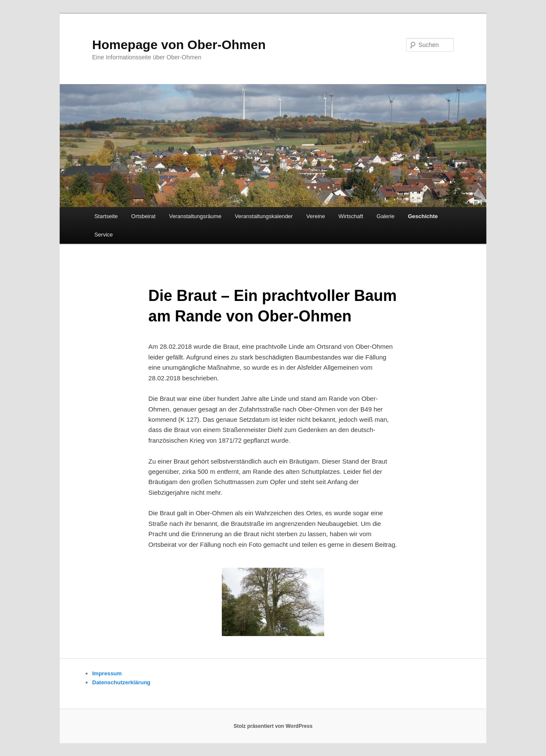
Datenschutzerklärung (121, 682)
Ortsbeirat (144, 216)
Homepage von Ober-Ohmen (179, 45)
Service (103, 235)
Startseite (106, 216)
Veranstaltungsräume (195, 216)
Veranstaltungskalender (264, 216)
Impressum (107, 673)
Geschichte (423, 216)
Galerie (386, 216)
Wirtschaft (351, 216)
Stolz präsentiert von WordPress (273, 726)
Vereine (316, 216)
